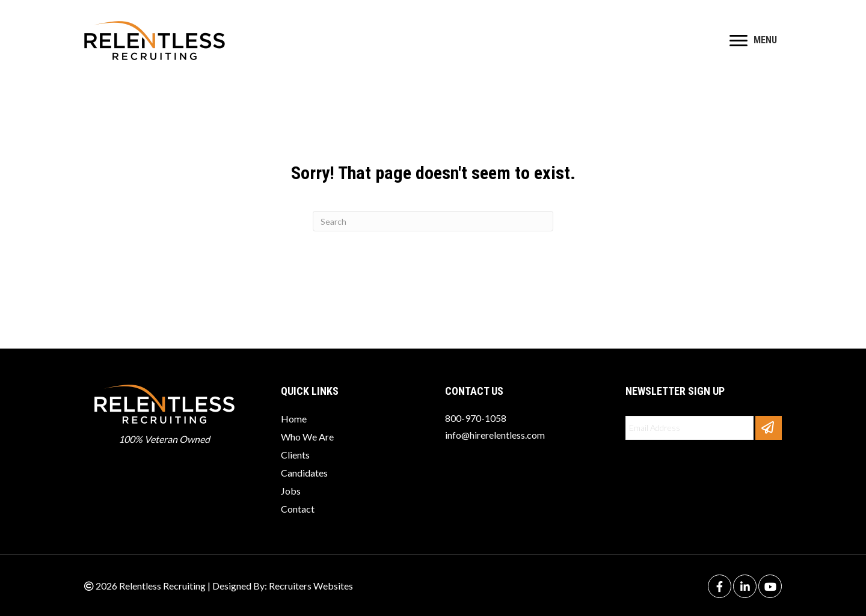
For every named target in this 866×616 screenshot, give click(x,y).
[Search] (433, 221)
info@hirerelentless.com (495, 435)
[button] (769, 428)
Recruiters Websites (311, 586)
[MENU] (753, 41)
